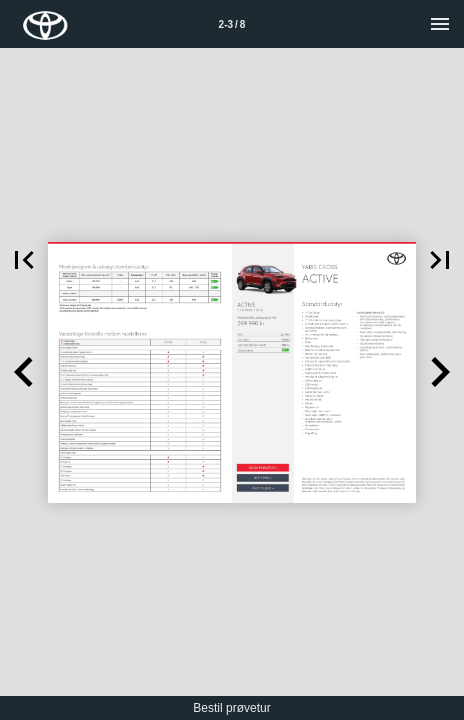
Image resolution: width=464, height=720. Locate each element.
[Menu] (440, 24)
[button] (24, 260)
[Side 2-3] (232, 24)
